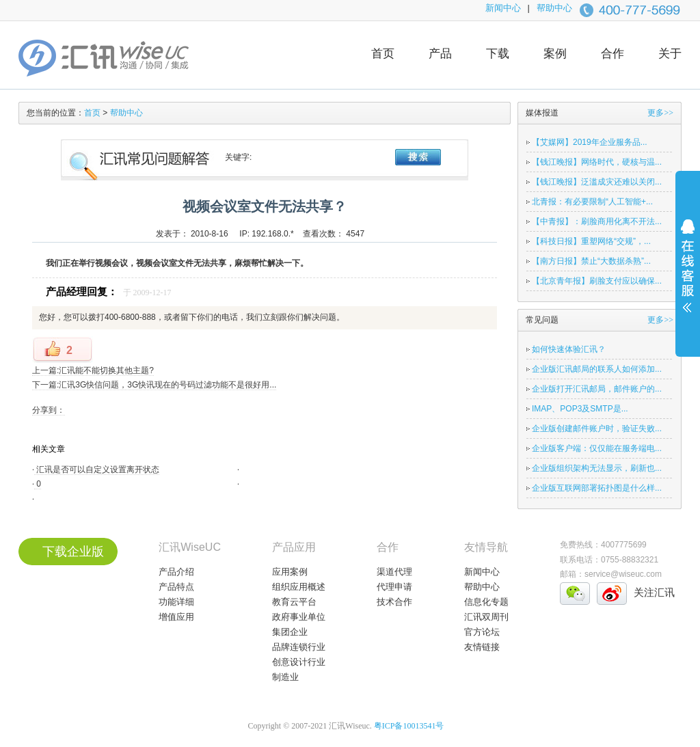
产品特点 (176, 587)
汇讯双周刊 (486, 617)
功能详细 (176, 602)
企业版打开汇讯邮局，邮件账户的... (597, 389)
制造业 (285, 677)
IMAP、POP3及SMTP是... (580, 409)
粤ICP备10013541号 (409, 726)
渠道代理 (394, 572)
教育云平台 (294, 602)
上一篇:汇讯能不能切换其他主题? (93, 370)
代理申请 (394, 587)
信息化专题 (486, 602)
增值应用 (176, 617)
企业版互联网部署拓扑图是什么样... (597, 488)
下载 (498, 54)
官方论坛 (482, 632)
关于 (670, 54)
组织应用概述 (299, 587)
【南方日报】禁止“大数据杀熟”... (591, 261)
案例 (555, 54)
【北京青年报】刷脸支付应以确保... (597, 281)
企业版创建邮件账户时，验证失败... (597, 429)
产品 (440, 54)
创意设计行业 (299, 662)
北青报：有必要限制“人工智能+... (592, 202)
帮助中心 (554, 8)
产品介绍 (176, 572)
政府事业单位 (299, 617)
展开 (688, 275)
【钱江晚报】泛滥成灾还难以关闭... (597, 182)
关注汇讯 (654, 592)
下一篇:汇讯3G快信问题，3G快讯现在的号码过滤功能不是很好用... (154, 385)
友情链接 (482, 647)
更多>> (660, 113)
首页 (383, 54)
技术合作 (394, 602)
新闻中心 (503, 8)
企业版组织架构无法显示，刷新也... (597, 468)
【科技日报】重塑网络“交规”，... (591, 241)
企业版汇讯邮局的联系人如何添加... (597, 369)
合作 (612, 54)
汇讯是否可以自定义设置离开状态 (97, 470)
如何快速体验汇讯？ (569, 349)
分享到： (49, 410)
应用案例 (290, 572)
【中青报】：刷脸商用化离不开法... (597, 221)
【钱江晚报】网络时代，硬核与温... (597, 162)
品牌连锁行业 (299, 647)
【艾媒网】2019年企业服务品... (590, 142)
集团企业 (290, 632)
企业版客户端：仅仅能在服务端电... (597, 448)
